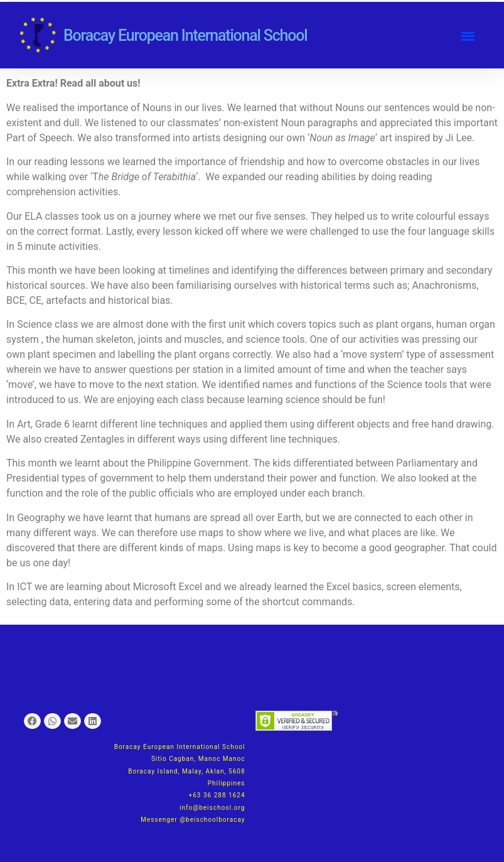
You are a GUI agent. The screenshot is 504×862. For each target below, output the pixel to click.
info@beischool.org (212, 808)
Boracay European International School (185, 35)
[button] (468, 35)
